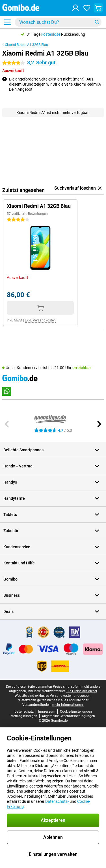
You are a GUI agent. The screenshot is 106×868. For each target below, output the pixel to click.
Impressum (47, 712)
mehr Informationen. (68, 705)
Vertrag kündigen (24, 716)
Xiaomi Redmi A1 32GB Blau (26, 45)
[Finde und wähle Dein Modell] (58, 22)
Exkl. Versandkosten (40, 320)
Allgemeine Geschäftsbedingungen (68, 716)
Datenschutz (24, 712)
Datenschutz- (57, 801)
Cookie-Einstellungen (76, 712)
